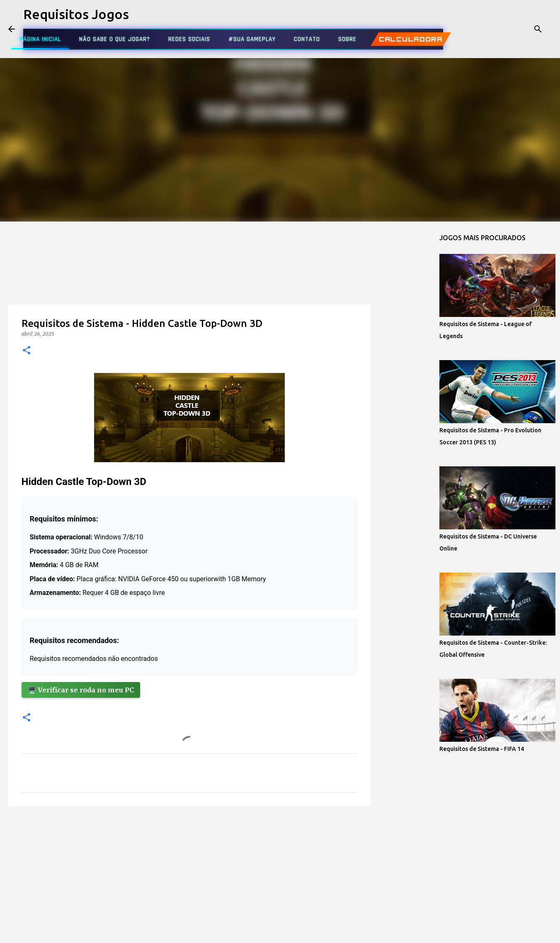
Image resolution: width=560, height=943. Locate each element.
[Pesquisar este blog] (510, 29)
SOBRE (347, 39)
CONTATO (307, 39)
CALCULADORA (411, 39)
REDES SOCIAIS (189, 39)
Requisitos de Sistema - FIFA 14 (482, 749)
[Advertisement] (189, 280)
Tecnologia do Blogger (280, 931)
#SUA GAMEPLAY (252, 39)
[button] (27, 351)
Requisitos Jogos (76, 14)
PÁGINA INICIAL (40, 39)
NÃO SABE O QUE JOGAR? (115, 39)
